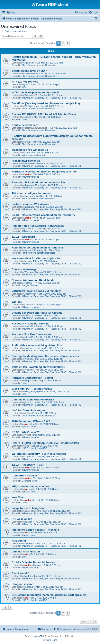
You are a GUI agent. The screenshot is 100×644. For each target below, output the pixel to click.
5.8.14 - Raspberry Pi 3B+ (28, 465)
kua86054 (29, 543)
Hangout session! (23, 584)
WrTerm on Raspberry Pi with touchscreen (39, 454)
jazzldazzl (29, 348)
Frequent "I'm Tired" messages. (32, 334)
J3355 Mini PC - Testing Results (32, 389)
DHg (27, 446)
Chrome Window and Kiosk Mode (33, 280)
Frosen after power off (26, 161)
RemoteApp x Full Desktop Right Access (38, 226)
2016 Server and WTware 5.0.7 (31, 421)
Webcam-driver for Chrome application (37, 258)
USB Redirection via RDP (34, 448)
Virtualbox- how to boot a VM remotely (36, 291)
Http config (19, 541)
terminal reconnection (26, 552)
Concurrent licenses (25, 476)
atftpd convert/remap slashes (30, 486)
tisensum (29, 196)
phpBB (39, 636)
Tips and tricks (29, 426)
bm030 (28, 576)
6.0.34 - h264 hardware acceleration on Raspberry (43, 215)
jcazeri (28, 229)
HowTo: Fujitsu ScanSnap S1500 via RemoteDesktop (45, 443)
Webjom (28, 272)
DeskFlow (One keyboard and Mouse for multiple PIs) (46, 103)
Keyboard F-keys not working (31, 324)
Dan (26, 153)
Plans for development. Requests (38, 65)
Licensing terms (30, 481)
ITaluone (29, 95)
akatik (28, 174)
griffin (27, 413)
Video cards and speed (33, 155)
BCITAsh (29, 106)
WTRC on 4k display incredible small (35, 92)
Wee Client (19, 497)
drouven (28, 185)
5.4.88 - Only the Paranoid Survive (33, 562)
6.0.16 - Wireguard (23, 237)
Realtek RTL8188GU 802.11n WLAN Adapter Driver (44, 114)
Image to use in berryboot (28, 508)
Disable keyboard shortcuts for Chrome (37, 313)
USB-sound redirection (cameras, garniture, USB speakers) (49, 595)
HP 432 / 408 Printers (25, 82)
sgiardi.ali (29, 63)
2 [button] (63, 43)
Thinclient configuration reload (31, 193)
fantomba (29, 163)
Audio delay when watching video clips (37, 345)
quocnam (29, 207)
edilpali (28, 117)
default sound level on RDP (29, 71)
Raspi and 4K (20, 573)
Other (25, 87)
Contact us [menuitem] (45, 629)
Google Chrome (30, 285)
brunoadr (29, 587)
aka (26, 424)
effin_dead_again (33, 391)
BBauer (28, 522)
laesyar (28, 250)
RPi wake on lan (22, 519)
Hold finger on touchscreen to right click (38, 248)
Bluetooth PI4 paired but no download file (38, 182)
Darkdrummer (31, 74)
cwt (26, 315)
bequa (28, 261)
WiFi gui (17, 302)
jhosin (27, 84)
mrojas (28, 381)
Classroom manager (25, 269)
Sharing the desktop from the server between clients (45, 356)
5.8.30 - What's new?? (26, 432)
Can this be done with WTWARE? (33, 400)
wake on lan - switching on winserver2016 (38, 367)
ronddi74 (29, 326)
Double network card (25, 125)
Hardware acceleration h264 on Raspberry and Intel (44, 172)
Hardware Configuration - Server (32, 378)
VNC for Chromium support (29, 410)
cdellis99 (29, 337)
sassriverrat (30, 294)
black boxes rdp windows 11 (30, 150)
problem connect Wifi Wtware (31, 204)
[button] (68, 43)
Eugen (28, 457)
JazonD (28, 283)
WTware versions (30, 177)
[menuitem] (11, 12)
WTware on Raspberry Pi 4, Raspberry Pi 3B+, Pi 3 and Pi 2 (52, 98)
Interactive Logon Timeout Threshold (35, 530)
